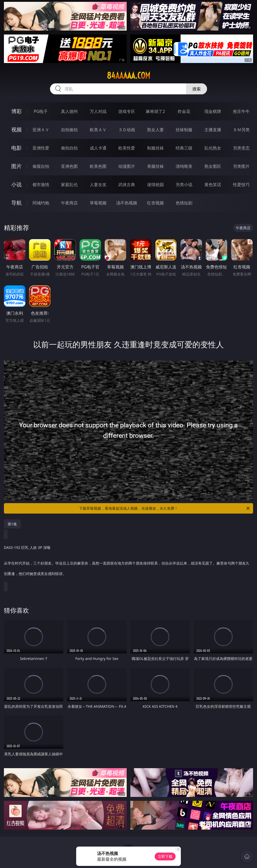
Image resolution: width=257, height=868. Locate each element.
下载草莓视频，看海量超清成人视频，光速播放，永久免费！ (165, 508)
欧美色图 (98, 166)
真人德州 (69, 111)
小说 (16, 184)
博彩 (16, 111)
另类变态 (241, 148)
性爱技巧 (241, 185)
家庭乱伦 (69, 185)
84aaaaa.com (128, 76)
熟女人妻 (155, 130)
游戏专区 (127, 111)
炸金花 (184, 111)
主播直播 (213, 130)
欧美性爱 (127, 148)
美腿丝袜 (155, 166)
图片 (16, 166)
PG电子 (41, 111)
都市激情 (41, 185)
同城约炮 (41, 203)
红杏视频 (155, 203)
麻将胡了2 (155, 111)
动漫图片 (127, 166)
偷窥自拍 (41, 166)
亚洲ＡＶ (41, 130)
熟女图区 (213, 166)
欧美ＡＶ (98, 130)
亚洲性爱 (41, 148)
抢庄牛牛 (241, 111)
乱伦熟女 (213, 148)
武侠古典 (127, 185)
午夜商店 (69, 203)
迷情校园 (155, 185)
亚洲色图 (69, 166)
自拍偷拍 (69, 130)
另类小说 (184, 185)
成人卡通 (98, 148)
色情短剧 (184, 203)
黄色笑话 (213, 185)
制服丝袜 (155, 148)
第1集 (12, 524)
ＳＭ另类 (241, 130)
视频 (16, 130)
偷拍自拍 (69, 148)
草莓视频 (98, 203)
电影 (16, 148)
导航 (16, 203)
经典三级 (184, 148)
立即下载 (165, 856)
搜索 (197, 89)
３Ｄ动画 (127, 130)
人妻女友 (98, 185)
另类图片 (241, 166)
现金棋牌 (213, 111)
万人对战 (98, 111)
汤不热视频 (127, 203)
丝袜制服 (184, 130)
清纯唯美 (184, 166)
